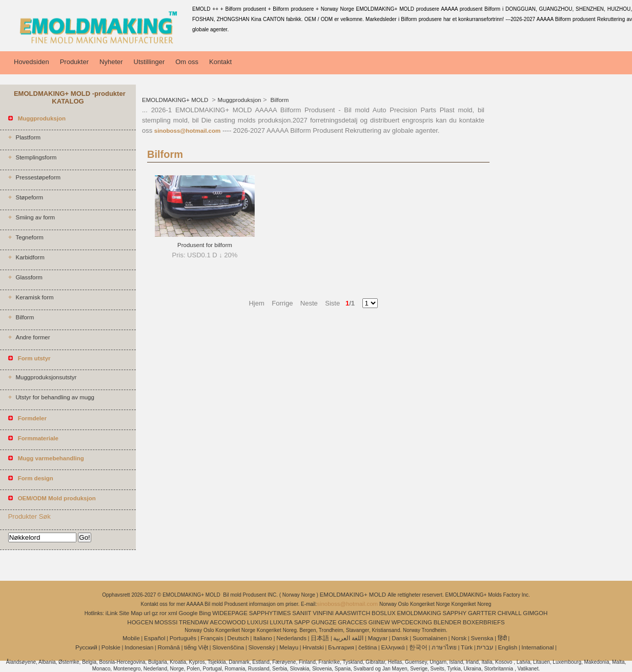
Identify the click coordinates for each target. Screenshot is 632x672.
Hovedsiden (32, 62)
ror (163, 613)
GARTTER (482, 613)
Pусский (86, 647)
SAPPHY (455, 613)
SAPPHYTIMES (270, 613)
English (507, 647)
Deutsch (238, 638)
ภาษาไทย (444, 647)
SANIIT (302, 613)
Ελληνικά (393, 647)
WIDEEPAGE (230, 613)
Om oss (187, 62)
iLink (112, 613)
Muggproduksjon (239, 100)
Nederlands (291, 638)
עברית (485, 647)
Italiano (263, 638)
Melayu (289, 647)
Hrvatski (313, 647)
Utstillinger (149, 62)
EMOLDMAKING (419, 613)
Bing (205, 613)
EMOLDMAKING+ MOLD (176, 100)
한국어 (418, 647)
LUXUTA (281, 622)
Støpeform (29, 197)
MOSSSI (166, 622)
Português (183, 638)
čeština (368, 647)
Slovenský (261, 647)
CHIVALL (509, 613)
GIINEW (379, 622)
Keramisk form (34, 297)
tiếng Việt (196, 647)
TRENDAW (194, 622)
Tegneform (29, 237)
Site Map (130, 613)
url (147, 613)
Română (169, 647)
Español (155, 638)
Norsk (459, 638)
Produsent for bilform (205, 245)
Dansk (400, 638)
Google (188, 613)
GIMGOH (535, 613)
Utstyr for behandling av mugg (55, 397)
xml (173, 613)
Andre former (33, 337)
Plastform (28, 137)
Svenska (482, 638)
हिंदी (502, 638)
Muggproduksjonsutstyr (46, 377)
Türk (467, 647)
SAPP (302, 622)
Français (212, 638)
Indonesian (139, 647)
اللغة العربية (348, 638)
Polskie (111, 647)
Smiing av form (35, 217)
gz (155, 613)
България (341, 647)
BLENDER (447, 622)
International (537, 647)
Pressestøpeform (38, 177)
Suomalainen (430, 638)
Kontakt (220, 62)
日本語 (320, 638)
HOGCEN (140, 622)
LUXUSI (258, 622)
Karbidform (30, 257)
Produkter (74, 62)
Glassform (29, 277)
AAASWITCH (353, 613)
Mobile (131, 638)
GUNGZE (324, 622)
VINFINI (323, 613)
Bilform (25, 317)
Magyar (378, 638)
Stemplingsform (36, 157)
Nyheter (111, 62)
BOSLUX (384, 613)
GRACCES (352, 622)
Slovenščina (228, 647)
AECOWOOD (228, 622)
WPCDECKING (412, 622)
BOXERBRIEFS (484, 622)
